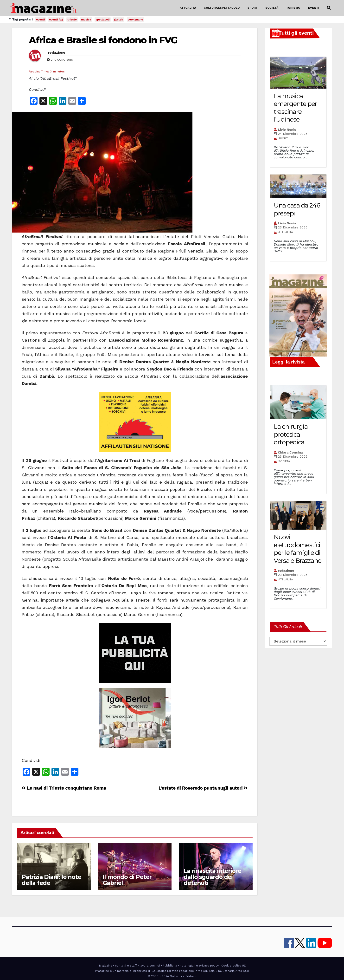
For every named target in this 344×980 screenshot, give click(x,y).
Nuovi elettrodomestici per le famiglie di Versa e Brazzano (298, 549)
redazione (57, 52)
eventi (40, 19)
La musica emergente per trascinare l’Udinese (295, 108)
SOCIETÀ (272, 8)
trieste (72, 19)
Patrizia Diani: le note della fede (51, 880)
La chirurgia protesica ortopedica (291, 434)
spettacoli (103, 19)
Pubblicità (170, 966)
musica (86, 19)
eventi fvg (56, 19)
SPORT (253, 8)
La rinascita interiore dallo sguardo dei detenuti (212, 877)
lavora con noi (150, 966)
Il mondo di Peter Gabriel (127, 880)
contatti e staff (126, 966)
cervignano (135, 19)
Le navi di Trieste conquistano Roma (64, 788)
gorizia (119, 19)
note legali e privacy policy (199, 966)
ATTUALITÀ (188, 8)
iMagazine (105, 966)
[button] (329, 8)
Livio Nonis (287, 130)
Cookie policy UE (233, 966)
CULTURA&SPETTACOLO (222, 8)
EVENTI (314, 8)
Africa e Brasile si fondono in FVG (103, 40)
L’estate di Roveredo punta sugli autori (203, 788)
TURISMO (293, 8)
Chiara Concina (290, 452)
